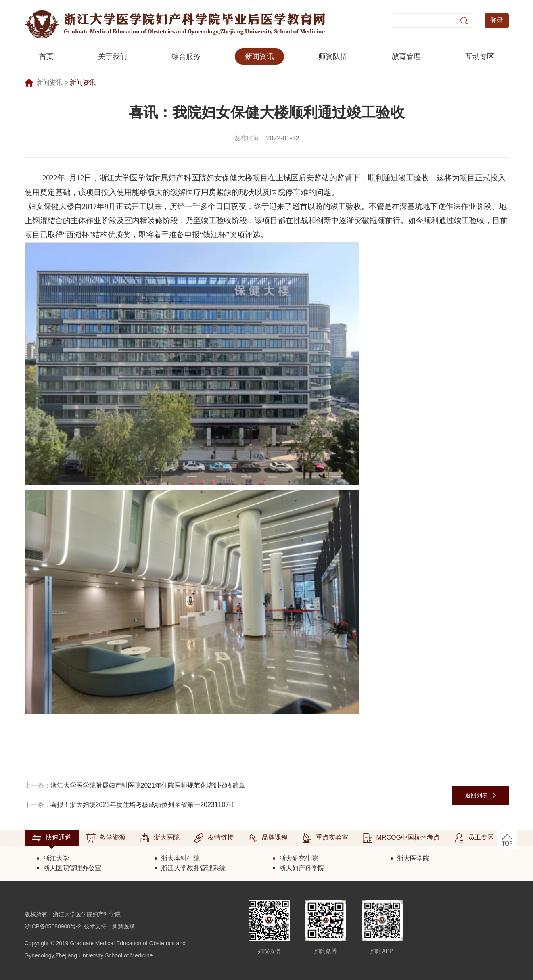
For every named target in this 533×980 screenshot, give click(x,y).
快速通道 (52, 838)
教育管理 (406, 56)
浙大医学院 (413, 858)
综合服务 (186, 56)
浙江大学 (56, 858)
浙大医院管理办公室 (72, 868)
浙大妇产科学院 (302, 868)
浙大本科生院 (180, 858)
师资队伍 (333, 56)
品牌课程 (268, 838)
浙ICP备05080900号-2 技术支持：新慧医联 (80, 926)
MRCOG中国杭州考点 (401, 838)
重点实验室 (325, 838)
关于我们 (113, 56)
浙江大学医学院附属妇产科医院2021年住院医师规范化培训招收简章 (148, 785)
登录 (497, 20)
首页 (46, 56)
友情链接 (214, 838)
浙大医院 (160, 838)
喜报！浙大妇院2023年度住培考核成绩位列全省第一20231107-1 (143, 805)
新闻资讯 (259, 56)
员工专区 (474, 838)
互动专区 (480, 56)
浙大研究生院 (299, 858)
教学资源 (106, 838)
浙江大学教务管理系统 (193, 868)
